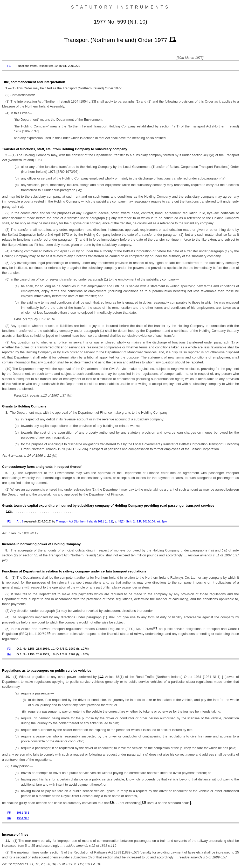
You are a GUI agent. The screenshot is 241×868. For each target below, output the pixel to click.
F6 (112, 802)
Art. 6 (20, 521)
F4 (49, 633)
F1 (173, 39)
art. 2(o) (161, 521)
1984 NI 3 (23, 818)
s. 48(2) (120, 521)
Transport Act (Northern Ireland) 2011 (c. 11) (85, 521)
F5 (102, 676)
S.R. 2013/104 (146, 521)
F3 (155, 628)
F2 (8, 511)
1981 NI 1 (23, 813)
